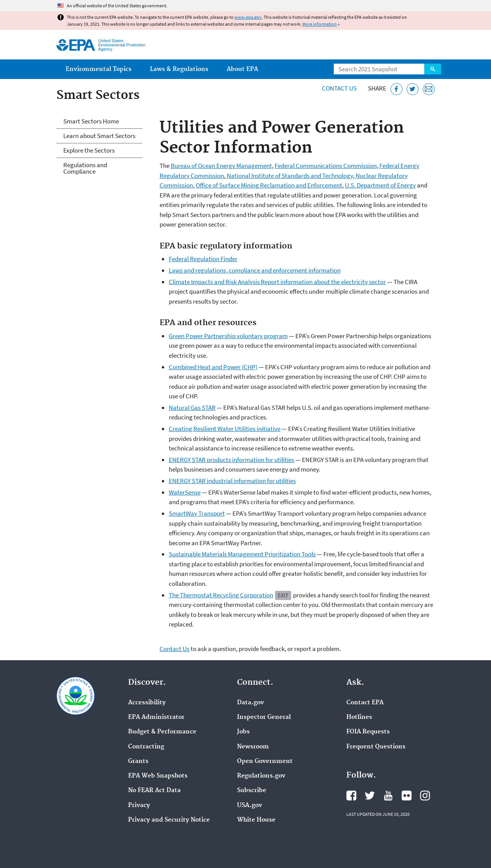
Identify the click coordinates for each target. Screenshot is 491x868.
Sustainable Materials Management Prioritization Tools (242, 554)
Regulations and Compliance (85, 168)
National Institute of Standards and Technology (290, 176)
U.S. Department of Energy (380, 185)
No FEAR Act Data (154, 791)
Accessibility (147, 703)
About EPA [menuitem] (242, 69)
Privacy (139, 806)
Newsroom (253, 747)
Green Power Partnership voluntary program (228, 336)
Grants (138, 761)
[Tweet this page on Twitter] (413, 89)
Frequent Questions (376, 747)
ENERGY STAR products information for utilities (231, 460)
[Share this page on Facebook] (396, 89)
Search (433, 69)
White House (256, 820)
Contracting (146, 747)
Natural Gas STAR (192, 408)
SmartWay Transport (197, 513)
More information (320, 24)
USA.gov (250, 806)
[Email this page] (429, 89)
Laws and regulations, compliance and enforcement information (255, 270)
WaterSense (185, 492)
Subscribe (252, 791)
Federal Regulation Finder (203, 259)
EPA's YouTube (388, 796)
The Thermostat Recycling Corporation (221, 595)
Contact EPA (365, 703)
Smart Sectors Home (91, 121)
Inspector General (264, 717)
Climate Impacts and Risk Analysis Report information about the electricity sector (277, 282)
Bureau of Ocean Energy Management (221, 166)
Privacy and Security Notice (169, 820)
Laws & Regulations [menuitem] (179, 69)
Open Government (265, 761)
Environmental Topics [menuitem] (99, 69)
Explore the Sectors (89, 150)
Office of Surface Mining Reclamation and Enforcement (269, 185)
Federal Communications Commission (326, 166)
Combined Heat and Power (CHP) (213, 367)
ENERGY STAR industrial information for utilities (232, 481)
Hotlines (359, 717)
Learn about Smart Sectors (99, 136)
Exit (283, 595)
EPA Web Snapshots (158, 776)
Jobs (243, 732)
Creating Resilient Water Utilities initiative (225, 429)
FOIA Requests (368, 732)
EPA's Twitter (370, 796)
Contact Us (339, 88)
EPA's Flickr (407, 796)
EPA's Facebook (351, 796)
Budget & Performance (162, 732)
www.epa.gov (248, 17)
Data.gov (250, 703)
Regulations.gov (261, 776)
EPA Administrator (156, 717)
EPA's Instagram (425, 796)
